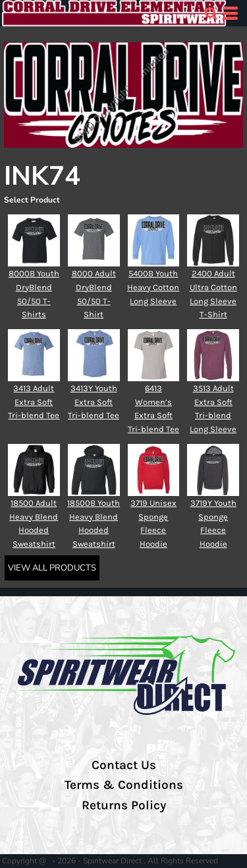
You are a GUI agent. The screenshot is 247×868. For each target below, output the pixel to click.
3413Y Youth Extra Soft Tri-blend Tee (94, 402)
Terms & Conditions (124, 785)
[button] (211, 13)
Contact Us (124, 765)
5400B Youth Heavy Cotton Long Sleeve (153, 287)
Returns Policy (124, 805)
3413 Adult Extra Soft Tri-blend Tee (34, 402)
